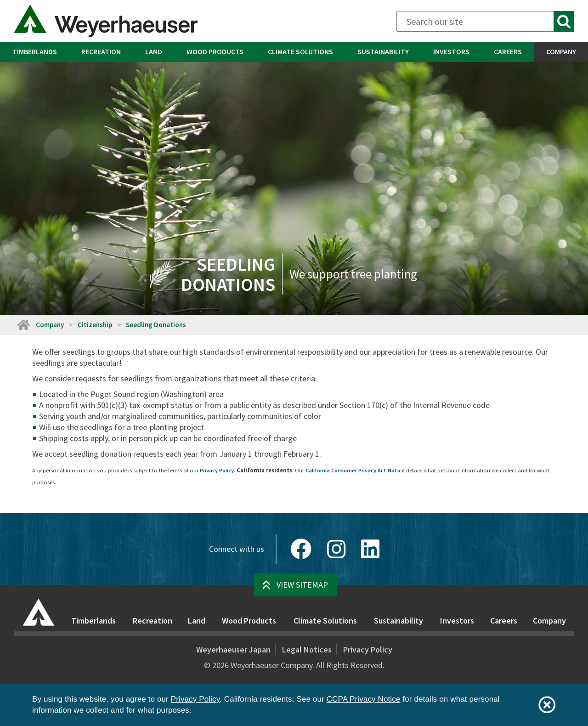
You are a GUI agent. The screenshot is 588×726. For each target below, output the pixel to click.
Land (154, 51)
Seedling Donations (156, 325)
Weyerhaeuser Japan (233, 649)
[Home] (23, 325)
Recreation (101, 51)
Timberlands (35, 51)
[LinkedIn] (370, 549)
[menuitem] (34, 52)
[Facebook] (301, 549)
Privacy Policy (217, 470)
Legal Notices (307, 649)
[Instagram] (336, 549)
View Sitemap (302, 585)
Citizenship (95, 325)
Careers (508, 51)
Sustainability (383, 51)
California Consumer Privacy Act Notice (355, 470)
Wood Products (215, 51)
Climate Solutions (300, 51)
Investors (451, 51)
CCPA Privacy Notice (364, 699)
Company (561, 51)
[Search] (485, 21)
